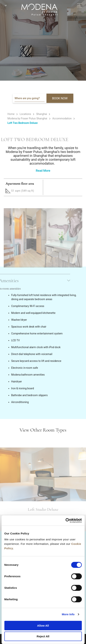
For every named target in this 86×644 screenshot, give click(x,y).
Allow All (43, 626)
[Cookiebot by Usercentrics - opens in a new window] (65, 521)
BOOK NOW (60, 98)
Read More (43, 171)
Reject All (43, 636)
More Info (68, 614)
